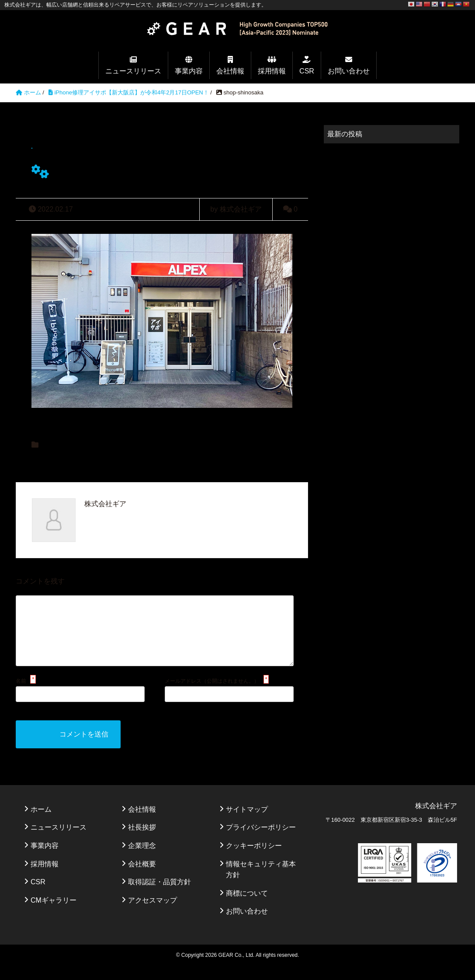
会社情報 (230, 71)
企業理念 (142, 860)
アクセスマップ (153, 914)
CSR (307, 71)
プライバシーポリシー (261, 841)
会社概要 (142, 878)
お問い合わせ (349, 71)
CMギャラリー (54, 914)
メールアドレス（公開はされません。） (212, 695)
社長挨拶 (142, 841)
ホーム (41, 823)
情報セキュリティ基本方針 (261, 884)
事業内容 (189, 71)
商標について (247, 907)
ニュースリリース (133, 71)
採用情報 (272, 71)
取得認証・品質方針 (159, 896)
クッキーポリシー (254, 860)
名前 (21, 695)
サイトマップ (247, 823)
